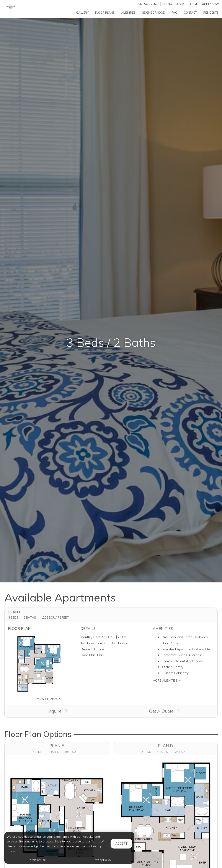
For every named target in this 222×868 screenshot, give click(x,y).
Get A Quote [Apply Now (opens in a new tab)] (164, 711)
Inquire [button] (58, 711)
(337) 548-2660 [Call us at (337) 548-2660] (147, 4)
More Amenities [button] (167, 680)
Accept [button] (121, 844)
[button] (39, 668)
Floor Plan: (88, 655)
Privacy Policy (102, 860)
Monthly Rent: (91, 637)
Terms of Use (37, 860)
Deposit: (87, 649)
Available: (88, 643)
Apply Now (211, 4)
